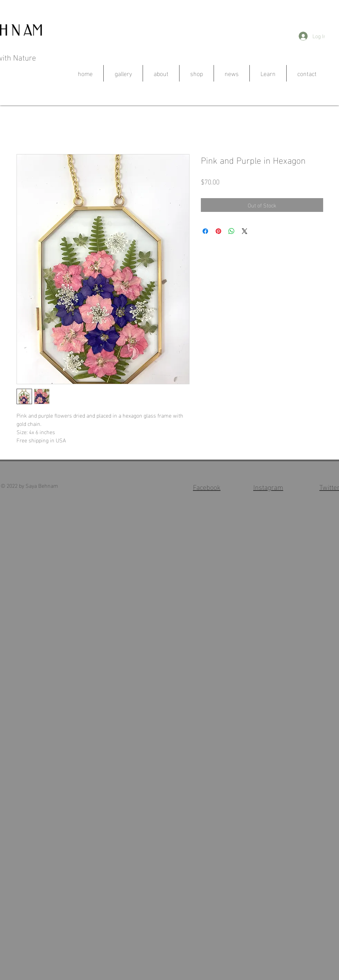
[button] (331, 38)
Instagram (268, 486)
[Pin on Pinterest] (218, 231)
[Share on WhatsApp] (232, 231)
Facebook (207, 486)
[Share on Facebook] (205, 231)
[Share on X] (245, 231)
